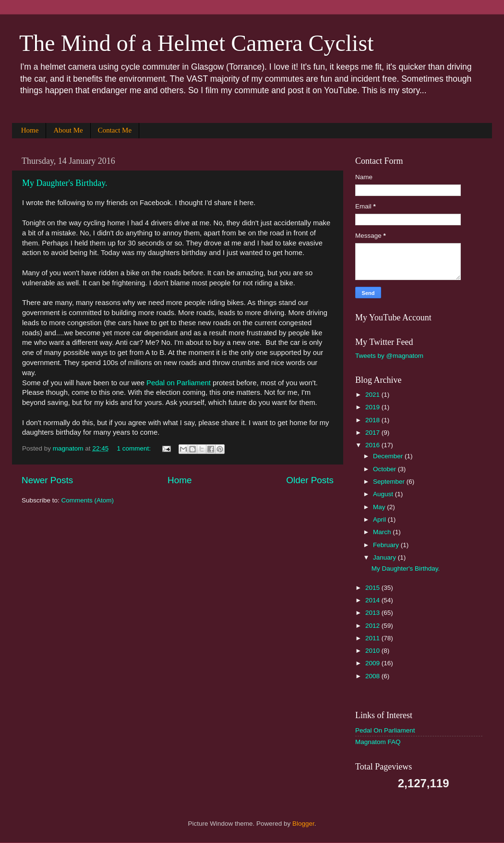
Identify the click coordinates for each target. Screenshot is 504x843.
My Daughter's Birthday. (65, 183)
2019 (373, 407)
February (387, 545)
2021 (373, 395)
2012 (373, 626)
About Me (68, 130)
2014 (373, 600)
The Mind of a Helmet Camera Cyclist (196, 43)
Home (30, 130)
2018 (373, 420)
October (385, 469)
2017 (373, 433)
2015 (373, 588)
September (390, 482)
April (380, 519)
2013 (373, 613)
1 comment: (134, 448)
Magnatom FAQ (378, 742)
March (383, 532)
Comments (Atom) (88, 500)
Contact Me (115, 130)
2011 (373, 638)
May (380, 507)
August (384, 494)
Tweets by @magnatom (389, 356)
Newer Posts (47, 480)
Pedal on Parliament (179, 383)
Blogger (303, 824)
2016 (373, 445)
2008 (373, 676)
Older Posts (310, 480)
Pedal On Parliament (385, 730)
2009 (373, 663)
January (385, 557)
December (389, 456)
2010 (373, 651)
